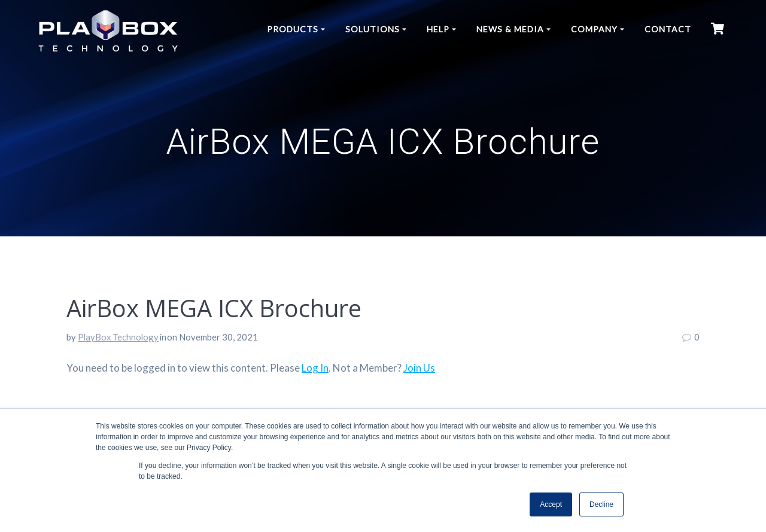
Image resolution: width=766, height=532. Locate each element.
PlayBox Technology (118, 337)
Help (438, 29)
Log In (315, 368)
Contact (668, 29)
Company (594, 29)
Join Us (419, 368)
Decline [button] (601, 504)
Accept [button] (551, 504)
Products (293, 29)
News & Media (510, 29)
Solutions (373, 29)
